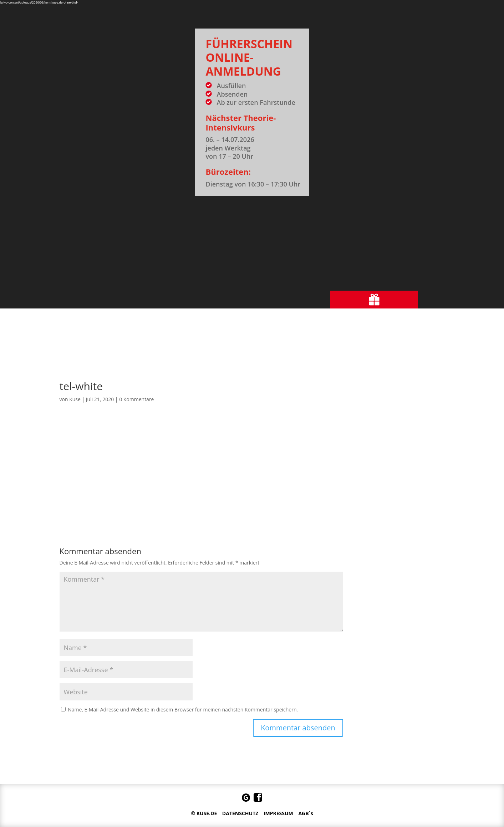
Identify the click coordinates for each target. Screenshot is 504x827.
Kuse (75, 399)
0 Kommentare (136, 399)
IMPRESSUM (278, 813)
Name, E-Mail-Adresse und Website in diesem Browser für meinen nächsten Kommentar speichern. (183, 709)
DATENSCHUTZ (240, 813)
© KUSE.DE (204, 813)
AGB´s (306, 813)
